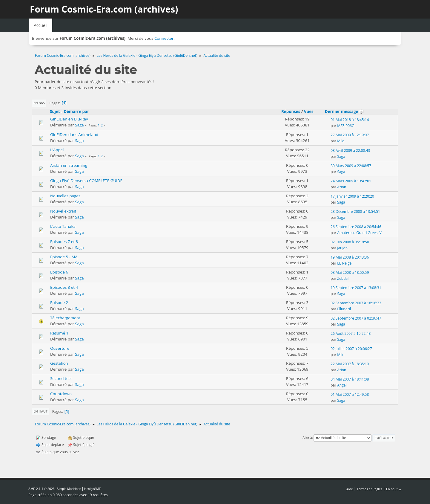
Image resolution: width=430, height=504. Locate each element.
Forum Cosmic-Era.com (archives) (104, 9)
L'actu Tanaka (63, 226)
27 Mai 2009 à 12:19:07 (350, 135)
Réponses (291, 112)
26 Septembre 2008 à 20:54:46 (356, 227)
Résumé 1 (59, 333)
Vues (309, 112)
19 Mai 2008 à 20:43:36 (350, 257)
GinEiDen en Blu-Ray (69, 119)
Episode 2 (59, 303)
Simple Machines (69, 489)
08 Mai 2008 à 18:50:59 (350, 272)
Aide (350, 489)
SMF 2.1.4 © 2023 (42, 489)
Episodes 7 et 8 (64, 242)
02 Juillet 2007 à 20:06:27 (351, 349)
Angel (342, 385)
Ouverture (60, 348)
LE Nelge (344, 263)
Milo (341, 141)
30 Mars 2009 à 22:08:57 (351, 166)
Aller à (307, 437)
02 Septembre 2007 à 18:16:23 (356, 303)
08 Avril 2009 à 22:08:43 (350, 151)
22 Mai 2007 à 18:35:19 (350, 364)
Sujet (55, 112)
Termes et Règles (370, 489)
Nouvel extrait (63, 211)
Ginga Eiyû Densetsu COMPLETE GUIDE (86, 181)
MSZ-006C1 (347, 126)
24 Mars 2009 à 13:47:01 (351, 181)
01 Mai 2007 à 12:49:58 (350, 394)
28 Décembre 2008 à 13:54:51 (355, 211)
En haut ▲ (394, 489)
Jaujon (342, 248)
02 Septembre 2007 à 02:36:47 (356, 318)
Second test (61, 378)
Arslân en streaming (69, 165)
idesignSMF (92, 489)
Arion (342, 187)
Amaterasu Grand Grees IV (359, 233)
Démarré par (76, 112)
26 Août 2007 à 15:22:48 (351, 333)
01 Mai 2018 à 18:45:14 (350, 120)
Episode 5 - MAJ (64, 257)
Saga (79, 125)
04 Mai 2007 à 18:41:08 (350, 379)
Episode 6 (59, 272)
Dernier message (344, 112)
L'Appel (57, 150)
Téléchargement (65, 318)
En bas (39, 103)
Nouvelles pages (65, 196)
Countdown (61, 394)
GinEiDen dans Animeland (74, 135)
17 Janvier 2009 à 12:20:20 (352, 196)
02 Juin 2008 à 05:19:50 (350, 242)
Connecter (164, 38)
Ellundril (344, 309)
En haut (40, 411)
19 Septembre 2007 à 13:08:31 (356, 288)
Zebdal (343, 278)
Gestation (59, 363)
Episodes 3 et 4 (64, 287)
